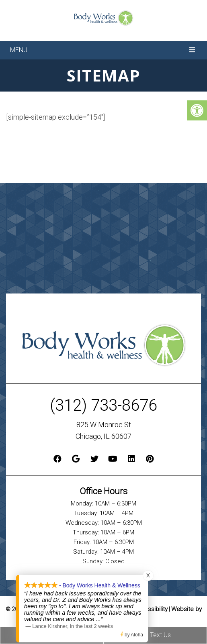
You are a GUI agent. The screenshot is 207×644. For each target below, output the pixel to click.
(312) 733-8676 (103, 405)
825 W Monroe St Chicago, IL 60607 (103, 430)
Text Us (155, 635)
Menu (19, 50)
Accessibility (151, 609)
